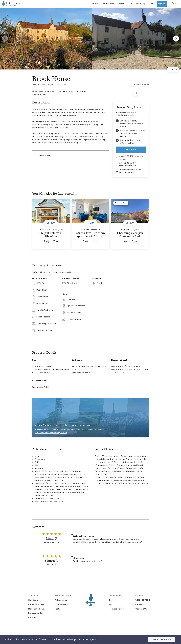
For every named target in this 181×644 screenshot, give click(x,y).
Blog (111, 600)
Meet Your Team (36, 609)
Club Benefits (62, 604)
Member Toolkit (117, 609)
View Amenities (39, 94)
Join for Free (131, 149)
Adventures (61, 600)
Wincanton (62, 85)
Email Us (140, 604)
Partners (59, 609)
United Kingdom (39, 85)
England (51, 85)
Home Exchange (36, 604)
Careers (32, 618)
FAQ (111, 604)
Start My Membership (162, 639)
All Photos (173, 69)
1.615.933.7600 (143, 600)
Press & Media (35, 613)
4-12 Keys (39, 91)
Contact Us (141, 609)
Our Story (33, 600)
